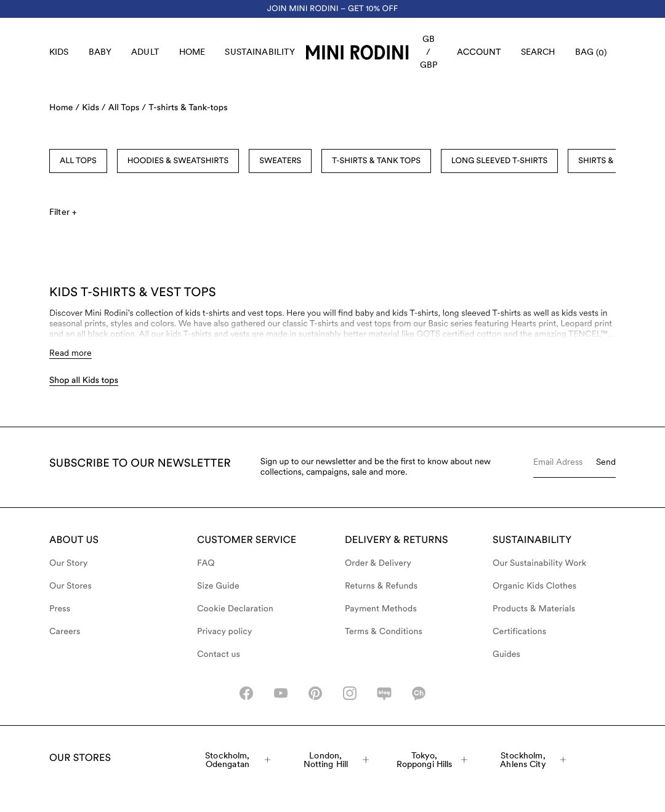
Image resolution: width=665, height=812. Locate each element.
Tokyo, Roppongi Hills (432, 760)
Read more (71, 353)
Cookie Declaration (235, 609)
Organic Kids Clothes (534, 586)
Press (60, 609)
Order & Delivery (378, 563)
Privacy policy (225, 632)
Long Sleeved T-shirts (499, 161)
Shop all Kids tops (84, 380)
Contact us (219, 654)
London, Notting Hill (337, 760)
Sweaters (280, 161)
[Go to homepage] (357, 52)
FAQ (206, 563)
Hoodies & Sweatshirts (178, 161)
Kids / (94, 108)
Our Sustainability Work (539, 563)
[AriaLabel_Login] (479, 52)
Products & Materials (534, 609)
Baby (100, 52)
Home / (64, 108)
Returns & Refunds (381, 586)
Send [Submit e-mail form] (606, 462)
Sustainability (260, 52)
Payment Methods (381, 609)
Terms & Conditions (384, 632)
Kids (59, 52)
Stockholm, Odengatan (238, 760)
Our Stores (71, 586)
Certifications (519, 632)
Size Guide (218, 586)
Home (192, 52)
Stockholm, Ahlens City (533, 760)
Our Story (68, 563)
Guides (506, 654)
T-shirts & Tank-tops (188, 108)
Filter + (63, 212)
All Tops (78, 161)
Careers (65, 632)
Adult (145, 52)
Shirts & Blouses (615, 161)
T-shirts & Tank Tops (376, 161)
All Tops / (127, 108)
